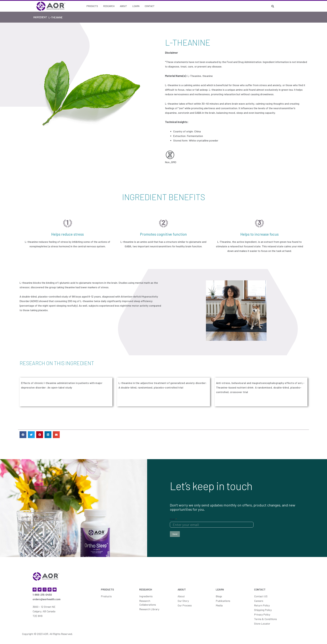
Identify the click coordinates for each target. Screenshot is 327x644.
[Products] (92, 6)
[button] (23, 435)
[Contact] (150, 6)
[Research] (109, 6)
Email (173, 519)
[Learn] (136, 6)
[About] (123, 6)
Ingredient (40, 17)
